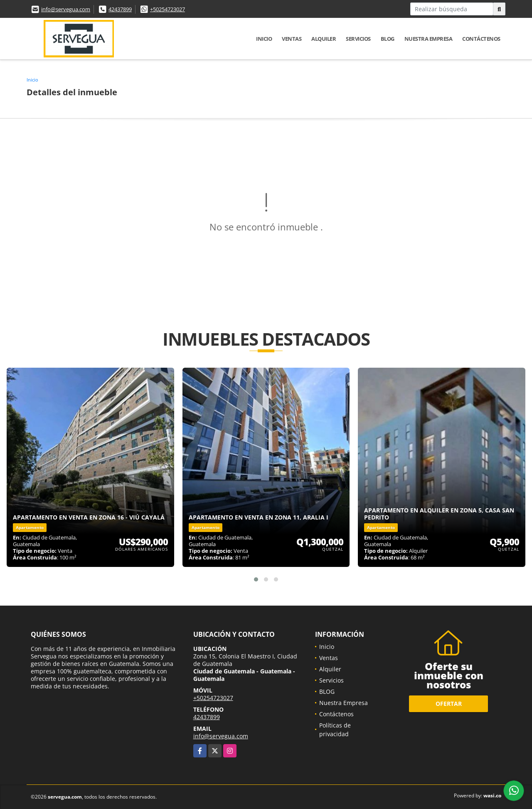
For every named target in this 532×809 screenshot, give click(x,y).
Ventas (292, 39)
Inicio (264, 39)
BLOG (388, 39)
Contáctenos (481, 39)
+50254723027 (167, 9)
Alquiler (324, 39)
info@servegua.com (66, 9)
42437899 (120, 9)
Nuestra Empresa (429, 39)
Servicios (358, 39)
